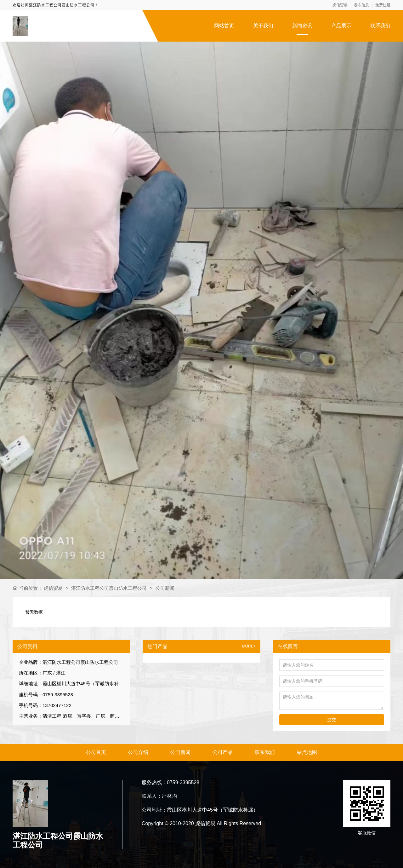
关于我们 (263, 26)
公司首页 (96, 752)
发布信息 (361, 5)
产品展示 (341, 26)
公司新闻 (165, 588)
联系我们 (380, 26)
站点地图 (307, 752)
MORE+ (249, 646)
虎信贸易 (340, 5)
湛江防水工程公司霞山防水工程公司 (109, 588)
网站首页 (224, 26)
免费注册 (383, 5)
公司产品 (223, 752)
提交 (332, 720)
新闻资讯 (302, 26)
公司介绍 (138, 752)
